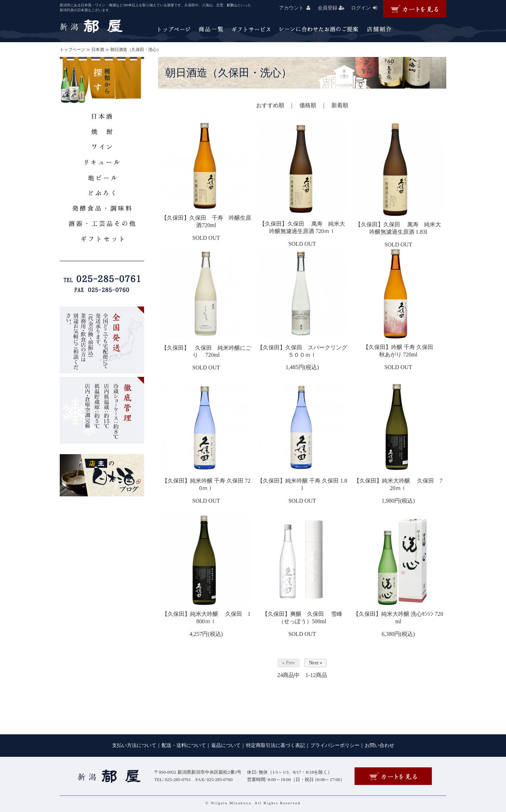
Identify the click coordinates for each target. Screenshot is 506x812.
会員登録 (334, 8)
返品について (226, 745)
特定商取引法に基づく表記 (275, 745)
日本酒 (98, 50)
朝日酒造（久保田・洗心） (136, 50)
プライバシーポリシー (335, 745)
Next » (316, 663)
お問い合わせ (379, 745)
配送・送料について (184, 745)
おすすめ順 (270, 105)
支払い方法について (134, 745)
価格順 (308, 105)
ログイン (367, 8)
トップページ (72, 50)
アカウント (297, 8)
